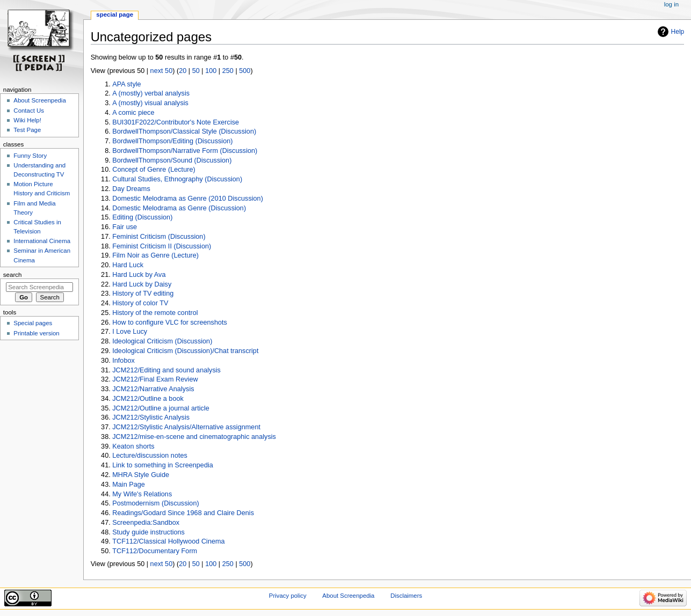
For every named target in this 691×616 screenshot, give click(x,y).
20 (183, 71)
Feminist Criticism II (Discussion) (162, 246)
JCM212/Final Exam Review (155, 379)
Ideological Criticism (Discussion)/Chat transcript (185, 351)
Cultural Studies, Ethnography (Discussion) (177, 179)
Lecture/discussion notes (150, 456)
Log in (671, 4)
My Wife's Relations (142, 494)
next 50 (162, 71)
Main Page (129, 485)
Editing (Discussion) (142, 217)
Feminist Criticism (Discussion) (159, 237)
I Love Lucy (130, 332)
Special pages (33, 323)
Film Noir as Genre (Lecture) (155, 255)
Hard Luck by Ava (139, 275)
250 (228, 71)
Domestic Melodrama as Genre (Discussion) (179, 208)
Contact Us (29, 111)
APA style (126, 84)
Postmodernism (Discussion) (155, 503)
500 (245, 71)
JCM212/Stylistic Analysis (151, 417)
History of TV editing (143, 294)
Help (678, 32)
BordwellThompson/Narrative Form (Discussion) (185, 151)
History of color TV (140, 303)
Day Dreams (131, 189)
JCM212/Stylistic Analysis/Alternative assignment (186, 427)
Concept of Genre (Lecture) (154, 170)
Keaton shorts (133, 446)
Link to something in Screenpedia (163, 465)
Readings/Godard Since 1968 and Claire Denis (183, 513)
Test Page (27, 130)
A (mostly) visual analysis (150, 103)
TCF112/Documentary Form (155, 551)
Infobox (123, 361)
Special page (115, 14)
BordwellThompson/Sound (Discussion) (172, 160)
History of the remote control (155, 313)
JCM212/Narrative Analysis (153, 389)
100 (211, 71)
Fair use (125, 227)
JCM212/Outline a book (148, 399)
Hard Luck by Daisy (142, 284)
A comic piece (133, 113)
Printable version (36, 333)
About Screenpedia (39, 100)
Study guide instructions (148, 532)
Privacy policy (288, 596)
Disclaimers (406, 596)
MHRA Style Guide (141, 475)
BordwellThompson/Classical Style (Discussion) (184, 131)
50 (196, 71)
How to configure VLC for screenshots (170, 322)
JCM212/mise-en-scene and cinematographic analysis (194, 437)
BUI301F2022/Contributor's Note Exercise (176, 122)
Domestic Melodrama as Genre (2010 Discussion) (188, 199)
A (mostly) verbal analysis (151, 93)
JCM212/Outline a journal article (161, 408)
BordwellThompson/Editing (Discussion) (172, 141)
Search (13, 275)
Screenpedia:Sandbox (146, 523)
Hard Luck (128, 265)
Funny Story (30, 156)
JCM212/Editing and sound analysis (166, 370)
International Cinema (42, 241)
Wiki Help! (27, 120)
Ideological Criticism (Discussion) (162, 341)
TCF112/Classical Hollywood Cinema (168, 541)
